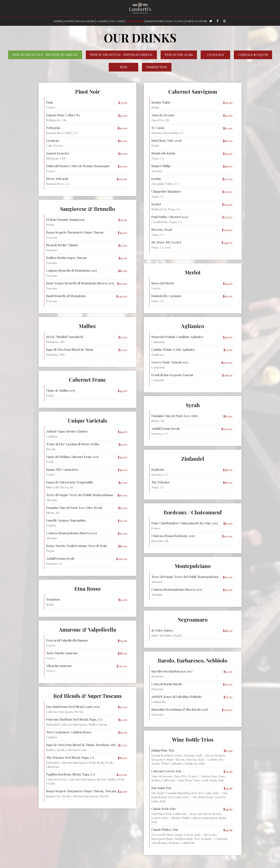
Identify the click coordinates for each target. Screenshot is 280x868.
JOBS (189, 21)
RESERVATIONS (154, 21)
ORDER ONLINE (135, 21)
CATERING (102, 21)
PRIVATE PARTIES (85, 21)
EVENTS (68, 21)
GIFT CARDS (117, 21)
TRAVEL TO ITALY (174, 21)
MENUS (58, 21)
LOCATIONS (200, 21)
